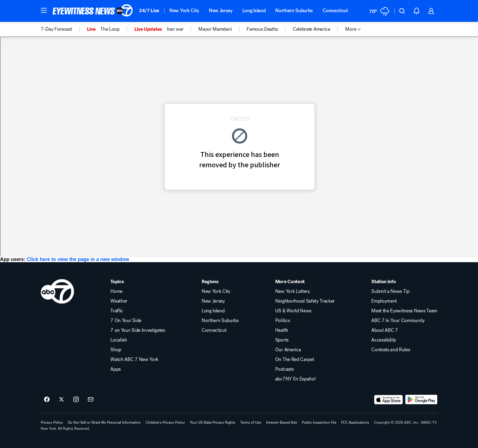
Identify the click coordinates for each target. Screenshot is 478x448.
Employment (384, 301)
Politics (282, 321)
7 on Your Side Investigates (138, 330)
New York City (184, 10)
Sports (282, 340)
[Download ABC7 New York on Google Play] (421, 400)
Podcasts (284, 369)
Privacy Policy (52, 422)
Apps (116, 369)
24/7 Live (149, 10)
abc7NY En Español (295, 379)
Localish (119, 340)
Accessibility (384, 340)
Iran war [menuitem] (175, 29)
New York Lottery (293, 291)
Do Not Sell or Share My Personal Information (104, 422)
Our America (288, 350)
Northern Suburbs (294, 10)
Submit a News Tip (390, 291)
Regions (210, 282)
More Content (290, 282)
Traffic (117, 311)
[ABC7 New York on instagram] (76, 400)
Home (116, 291)
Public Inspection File (319, 422)
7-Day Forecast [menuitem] (56, 29)
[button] (44, 10)
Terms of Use (251, 422)
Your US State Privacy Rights (213, 422)
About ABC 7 (384, 330)
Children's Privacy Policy (165, 422)
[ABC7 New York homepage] (93, 11)
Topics (117, 282)
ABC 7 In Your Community (398, 321)
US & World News (293, 311)
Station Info (383, 282)
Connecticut (335, 10)
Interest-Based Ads (282, 422)
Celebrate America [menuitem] (312, 29)
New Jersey (221, 10)
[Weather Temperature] (379, 11)
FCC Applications (355, 422)
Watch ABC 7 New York (134, 359)
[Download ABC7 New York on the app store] (389, 400)
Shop (116, 350)
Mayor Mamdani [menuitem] (215, 29)
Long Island (254, 10)
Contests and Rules (391, 350)
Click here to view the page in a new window (78, 259)
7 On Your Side (126, 321)
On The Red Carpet (295, 359)
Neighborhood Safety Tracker (305, 301)
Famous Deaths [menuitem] (262, 29)
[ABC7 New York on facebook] (47, 400)
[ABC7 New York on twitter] (61, 400)
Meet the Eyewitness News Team (404, 311)
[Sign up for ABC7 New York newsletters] (91, 400)
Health (282, 330)
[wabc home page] (57, 291)
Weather (119, 301)
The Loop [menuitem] (110, 29)
